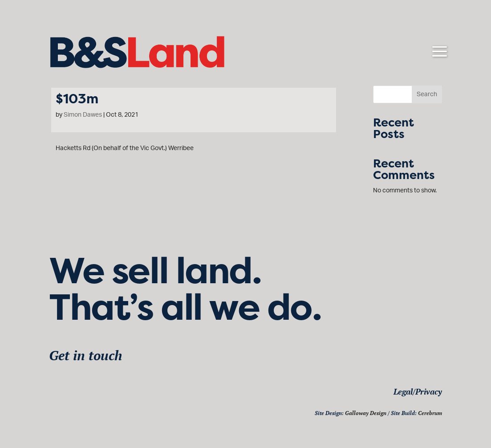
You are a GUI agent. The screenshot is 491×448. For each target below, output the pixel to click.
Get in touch (85, 355)
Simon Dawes (83, 115)
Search (427, 94)
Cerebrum (430, 413)
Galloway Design (366, 413)
